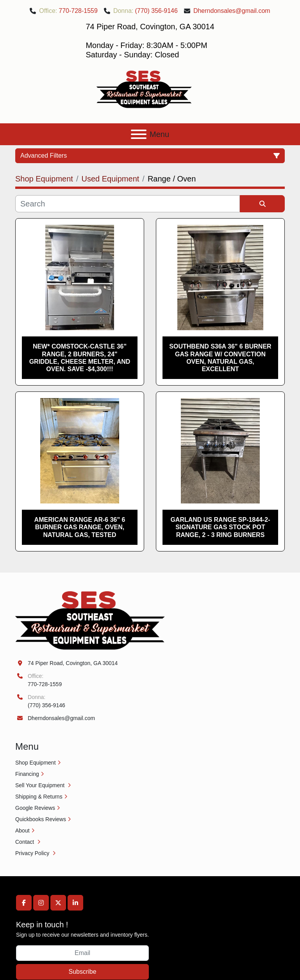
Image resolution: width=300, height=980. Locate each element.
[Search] (128, 204)
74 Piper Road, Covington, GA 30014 (73, 663)
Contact (25, 842)
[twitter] (58, 903)
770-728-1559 (78, 11)
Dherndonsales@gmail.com (232, 11)
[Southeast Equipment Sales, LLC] (90, 620)
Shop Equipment (36, 763)
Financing (27, 774)
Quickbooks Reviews (41, 819)
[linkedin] (75, 903)
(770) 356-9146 (156, 11)
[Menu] (139, 134)
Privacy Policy (33, 853)
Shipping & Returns (39, 797)
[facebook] (24, 903)
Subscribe (82, 972)
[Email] (82, 953)
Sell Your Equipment (41, 785)
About (22, 831)
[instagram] (41, 903)
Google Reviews (35, 808)
